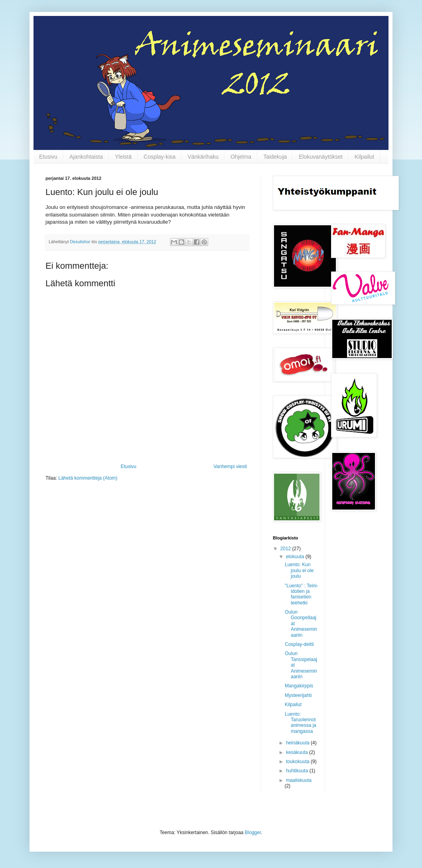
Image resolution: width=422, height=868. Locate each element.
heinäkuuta (298, 743)
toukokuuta (298, 762)
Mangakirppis (299, 686)
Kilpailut (364, 157)
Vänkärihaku (203, 157)
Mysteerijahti (298, 695)
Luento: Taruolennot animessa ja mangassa (301, 723)
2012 (286, 549)
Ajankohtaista (86, 157)
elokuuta (296, 557)
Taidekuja (275, 157)
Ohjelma (241, 157)
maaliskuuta (299, 780)
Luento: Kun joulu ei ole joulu (299, 570)
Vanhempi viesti (230, 466)
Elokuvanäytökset (321, 157)
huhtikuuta (298, 771)
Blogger (253, 833)
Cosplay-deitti (299, 644)
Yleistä (123, 157)
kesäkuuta (298, 752)
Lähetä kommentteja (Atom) (88, 478)
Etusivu (48, 157)
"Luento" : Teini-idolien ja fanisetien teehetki (302, 594)
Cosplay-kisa (160, 157)
